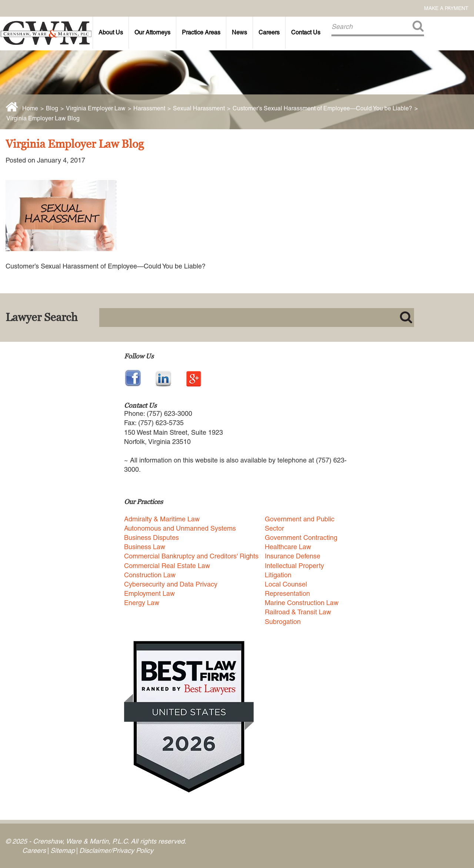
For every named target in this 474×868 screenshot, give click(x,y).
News (239, 32)
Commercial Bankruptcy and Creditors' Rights (191, 556)
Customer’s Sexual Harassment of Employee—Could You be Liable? (322, 108)
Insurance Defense (293, 556)
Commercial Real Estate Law (167, 566)
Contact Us (306, 32)
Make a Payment (446, 8)
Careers (269, 32)
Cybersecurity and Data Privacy (171, 584)
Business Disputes (151, 538)
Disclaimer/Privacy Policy (116, 850)
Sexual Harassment (199, 108)
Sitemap (63, 850)
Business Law (145, 547)
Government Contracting (301, 538)
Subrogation (283, 622)
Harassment (149, 108)
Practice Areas (201, 32)
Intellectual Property (294, 566)
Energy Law (142, 603)
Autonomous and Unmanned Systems (180, 528)
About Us (111, 32)
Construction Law (150, 575)
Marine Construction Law (302, 603)
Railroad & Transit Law (298, 612)
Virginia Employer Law (96, 108)
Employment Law (149, 593)
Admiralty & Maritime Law (162, 519)
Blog (52, 108)
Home (30, 108)
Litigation (278, 575)
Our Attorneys (152, 32)
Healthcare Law (288, 547)
